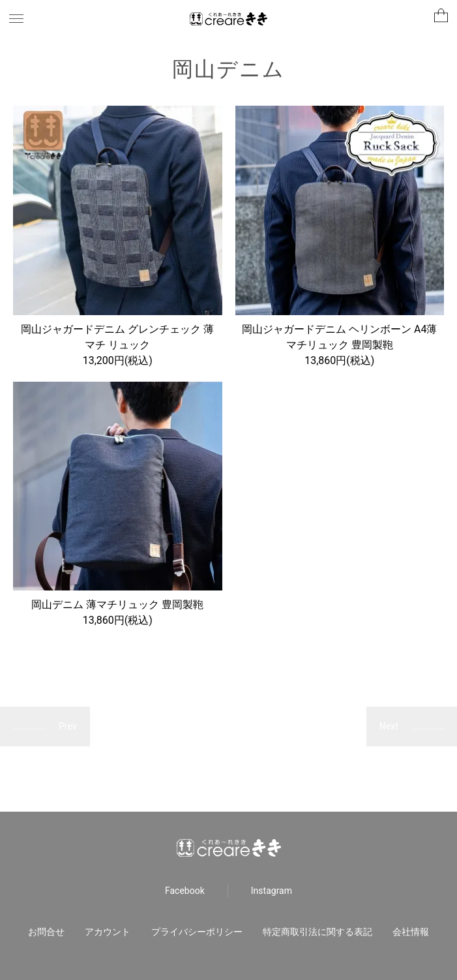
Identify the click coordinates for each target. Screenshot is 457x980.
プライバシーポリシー (197, 932)
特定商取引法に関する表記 (317, 932)
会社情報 (411, 932)
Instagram (272, 891)
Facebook (185, 891)
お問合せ (46, 932)
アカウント (108, 932)
